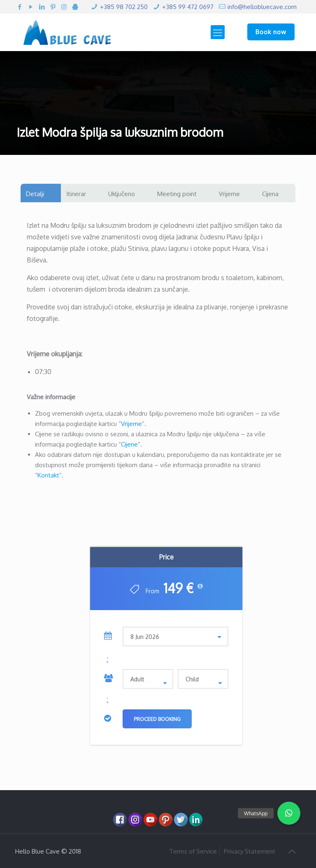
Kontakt (48, 475)
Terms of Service (193, 851)
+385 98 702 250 (124, 7)
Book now (271, 32)
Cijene (129, 444)
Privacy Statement (250, 851)
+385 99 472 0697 (188, 7)
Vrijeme (131, 424)
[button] (289, 813)
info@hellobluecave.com (262, 7)
